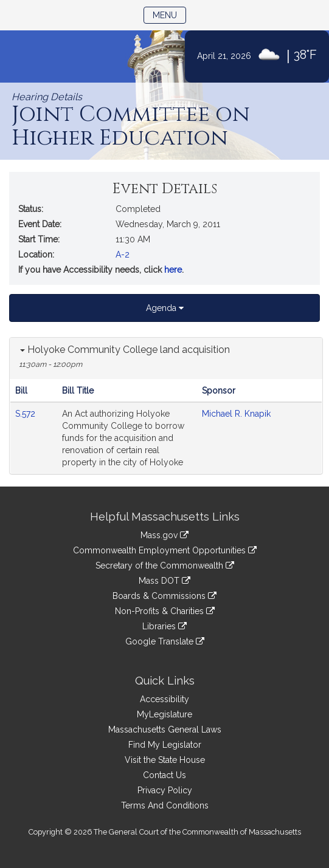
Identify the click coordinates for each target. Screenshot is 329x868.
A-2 (123, 255)
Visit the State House (165, 760)
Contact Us (164, 775)
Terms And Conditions (165, 805)
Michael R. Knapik (236, 414)
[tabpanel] (166, 406)
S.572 (26, 414)
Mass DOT (164, 581)
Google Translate (165, 641)
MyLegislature (164, 714)
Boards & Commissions (164, 596)
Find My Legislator (165, 745)
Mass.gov (164, 535)
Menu (169, 14)
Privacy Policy (165, 790)
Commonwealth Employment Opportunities (165, 550)
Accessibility (164, 699)
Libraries (164, 626)
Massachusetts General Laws (165, 730)
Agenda (165, 308)
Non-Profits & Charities (165, 611)
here (173, 270)
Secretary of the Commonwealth (165, 566)
